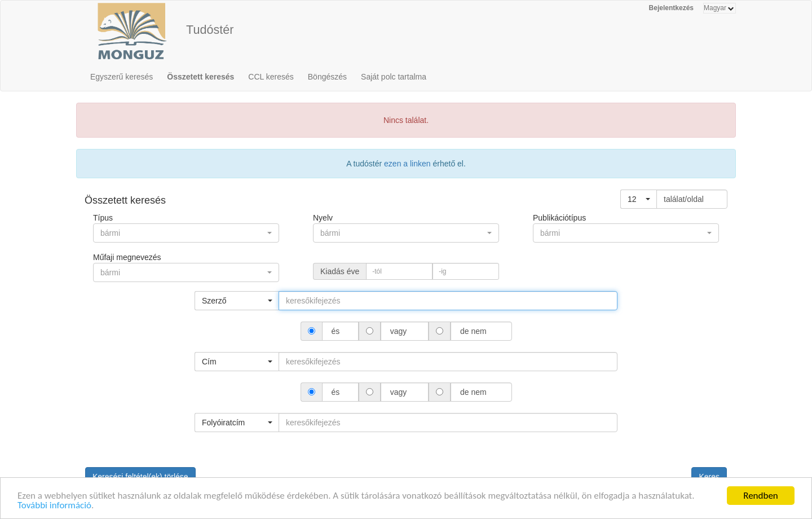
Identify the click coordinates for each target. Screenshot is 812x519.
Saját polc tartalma (394, 77)
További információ (54, 507)
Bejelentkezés (671, 8)
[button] (639, 199)
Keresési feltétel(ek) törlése (140, 477)
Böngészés (327, 77)
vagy (398, 331)
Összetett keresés (200, 77)
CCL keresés (271, 77)
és (336, 331)
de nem (473, 331)
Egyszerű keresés (122, 77)
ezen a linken (407, 164)
